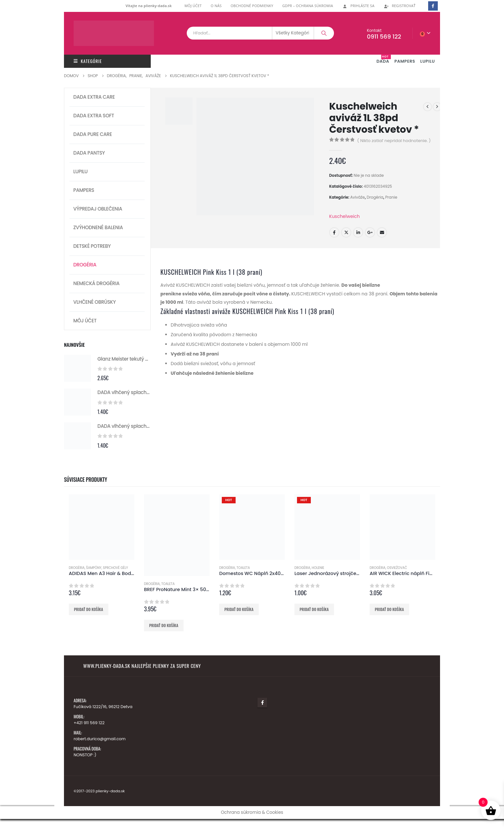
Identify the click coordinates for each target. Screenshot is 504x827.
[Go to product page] (77, 368)
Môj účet (193, 6)
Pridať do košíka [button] (89, 609)
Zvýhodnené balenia (98, 227)
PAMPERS (405, 61)
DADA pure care (93, 134)
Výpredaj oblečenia (98, 209)
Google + (370, 232)
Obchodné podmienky (252, 6)
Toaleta (168, 584)
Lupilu (80, 171)
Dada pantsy (89, 153)
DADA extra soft (94, 116)
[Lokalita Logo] (114, 33)
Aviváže (357, 197)
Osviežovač (397, 568)
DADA (384, 59)
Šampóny (94, 568)
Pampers (84, 190)
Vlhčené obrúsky (94, 302)
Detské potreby (92, 246)
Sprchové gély (115, 568)
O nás (216, 6)
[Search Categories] (293, 33)
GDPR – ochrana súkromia (308, 6)
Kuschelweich (344, 216)
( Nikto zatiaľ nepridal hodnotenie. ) (394, 141)
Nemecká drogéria (96, 283)
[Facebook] (433, 6)
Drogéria (375, 197)
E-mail (382, 232)
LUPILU (428, 61)
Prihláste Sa (358, 6)
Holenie (318, 568)
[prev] (428, 107)
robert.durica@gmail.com (100, 739)
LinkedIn (358, 232)
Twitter (346, 232)
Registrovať (400, 6)
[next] (437, 107)
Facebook (334, 232)
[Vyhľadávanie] (324, 33)
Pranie (391, 197)
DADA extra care (94, 97)
